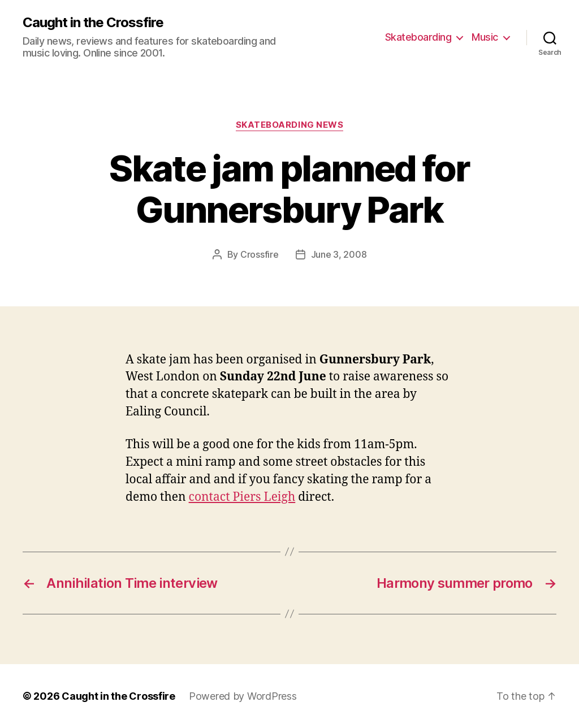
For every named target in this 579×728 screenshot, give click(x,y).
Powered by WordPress (243, 696)
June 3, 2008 (339, 254)
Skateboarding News (290, 125)
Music (485, 37)
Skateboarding (418, 37)
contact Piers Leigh (242, 497)
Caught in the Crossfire (93, 23)
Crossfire (260, 254)
